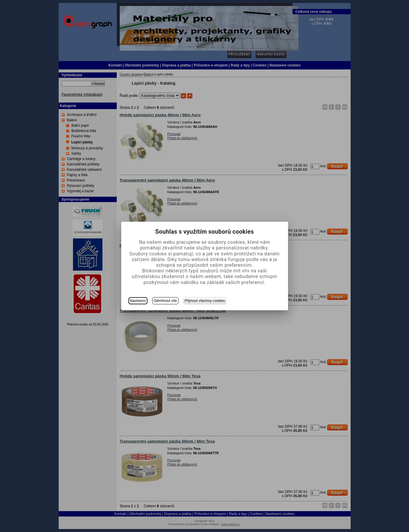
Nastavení (138, 301)
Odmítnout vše (165, 301)
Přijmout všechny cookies (205, 301)
